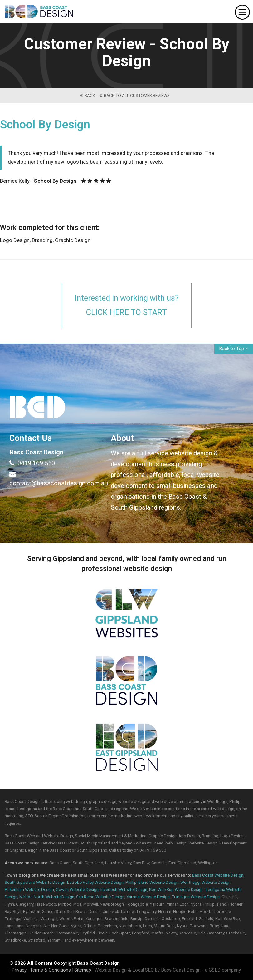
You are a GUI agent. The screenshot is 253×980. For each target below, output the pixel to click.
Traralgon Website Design (196, 897)
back (88, 95)
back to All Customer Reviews (135, 95)
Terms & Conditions (50, 970)
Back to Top (234, 349)
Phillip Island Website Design (152, 882)
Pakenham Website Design (29, 889)
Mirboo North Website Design (47, 897)
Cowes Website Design (77, 889)
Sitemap (83, 970)
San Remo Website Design (100, 897)
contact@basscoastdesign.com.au (55, 479)
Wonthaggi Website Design (205, 882)
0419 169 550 (32, 463)
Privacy (19, 970)
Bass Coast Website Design (218, 875)
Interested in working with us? (127, 306)
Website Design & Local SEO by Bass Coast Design (148, 970)
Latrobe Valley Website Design (95, 882)
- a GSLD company (221, 970)
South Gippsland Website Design (35, 882)
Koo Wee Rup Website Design (176, 889)
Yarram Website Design (148, 897)
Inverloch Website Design (124, 889)
